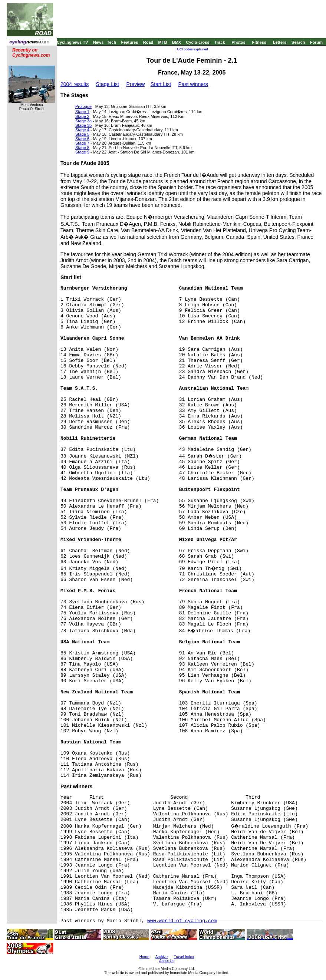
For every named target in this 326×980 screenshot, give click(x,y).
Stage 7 (82, 143)
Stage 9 (82, 152)
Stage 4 (82, 130)
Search (298, 42)
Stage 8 (82, 148)
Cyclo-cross (198, 42)
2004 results (75, 84)
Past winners (193, 84)
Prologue (83, 106)
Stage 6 (82, 139)
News (98, 42)
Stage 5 (82, 134)
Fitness (259, 42)
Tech (111, 42)
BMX (177, 42)
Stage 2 (82, 116)
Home (144, 957)
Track (220, 42)
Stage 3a (83, 121)
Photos (238, 42)
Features (130, 42)
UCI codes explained (193, 49)
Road (148, 42)
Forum (316, 42)
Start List (161, 84)
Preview (135, 84)
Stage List (108, 84)
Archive (162, 957)
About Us (167, 961)
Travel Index (184, 957)
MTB (163, 42)
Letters (280, 42)
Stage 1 (82, 112)
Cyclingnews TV (72, 42)
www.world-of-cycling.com (182, 921)
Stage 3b (83, 125)
